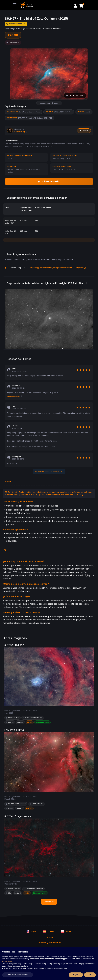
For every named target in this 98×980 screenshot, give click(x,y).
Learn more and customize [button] (18, 975)
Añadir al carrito (49, 181)
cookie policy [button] (7, 961)
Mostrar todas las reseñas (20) (49, 471)
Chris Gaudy (21, 132)
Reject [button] (76, 975)
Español (49, 932)
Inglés (31, 932)
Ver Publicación (14, 397)
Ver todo (49, 902)
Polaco (66, 932)
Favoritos (13, 42)
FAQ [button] (6, 550)
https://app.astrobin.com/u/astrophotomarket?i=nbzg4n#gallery (58, 268)
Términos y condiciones (49, 943)
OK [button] (90, 975)
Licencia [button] (9, 481)
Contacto (49, 937)
